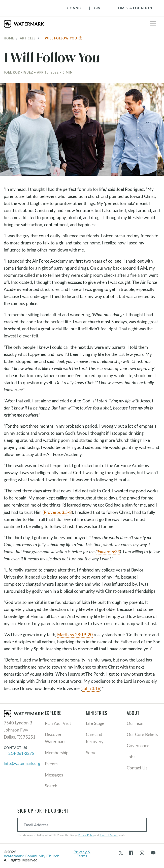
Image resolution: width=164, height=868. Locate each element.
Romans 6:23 (108, 552)
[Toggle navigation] (153, 24)
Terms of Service (109, 835)
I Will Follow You (63, 38)
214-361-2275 (21, 753)
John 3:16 (91, 688)
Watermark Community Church (32, 856)
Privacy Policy (86, 835)
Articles (28, 38)
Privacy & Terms (82, 854)
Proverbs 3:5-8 (58, 512)
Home (9, 38)
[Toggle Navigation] (132, 8)
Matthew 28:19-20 (75, 635)
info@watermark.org (22, 763)
